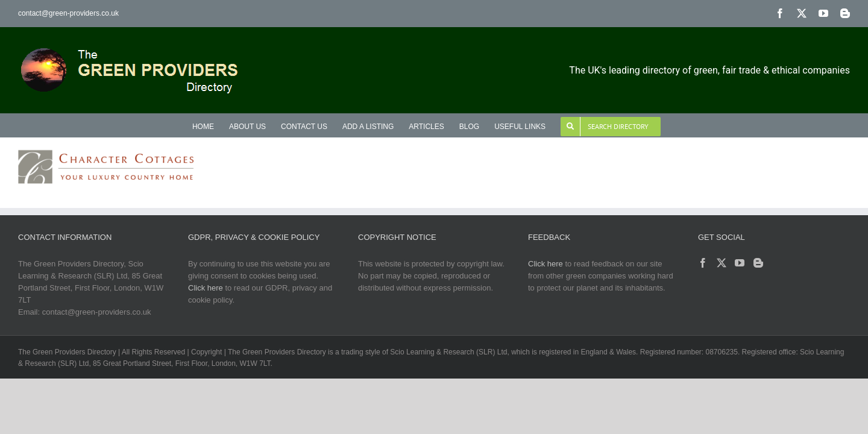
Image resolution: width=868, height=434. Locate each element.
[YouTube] (740, 263)
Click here (206, 288)
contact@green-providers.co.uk (68, 13)
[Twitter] (722, 263)
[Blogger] (758, 263)
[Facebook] (703, 263)
